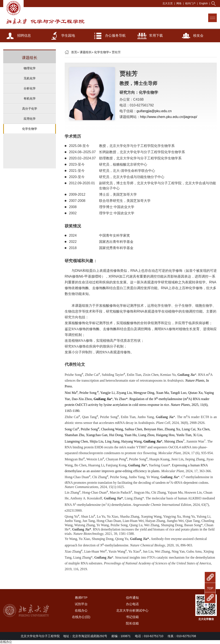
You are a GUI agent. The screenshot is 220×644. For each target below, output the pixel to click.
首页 (74, 52)
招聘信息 (24, 36)
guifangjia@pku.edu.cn (154, 111)
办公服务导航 (115, 36)
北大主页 (168, 3)
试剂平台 (81, 604)
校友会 (198, 36)
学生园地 (68, 36)
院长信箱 (132, 623)
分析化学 (30, 88)
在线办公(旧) (81, 617)
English (204, 3)
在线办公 (81, 610)
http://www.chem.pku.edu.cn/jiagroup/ (169, 117)
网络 (179, 3)
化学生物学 (30, 129)
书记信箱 (132, 617)
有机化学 (30, 98)
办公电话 (132, 604)
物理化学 (30, 68)
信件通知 (132, 598)
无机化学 (30, 78)
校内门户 (190, 3)
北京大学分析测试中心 (132, 610)
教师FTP (81, 598)
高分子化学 (30, 109)
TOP (210, 588)
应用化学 (30, 119)
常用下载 (156, 36)
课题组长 (86, 52)
